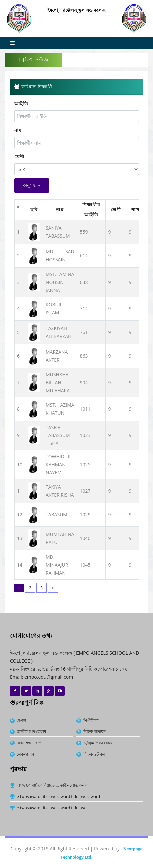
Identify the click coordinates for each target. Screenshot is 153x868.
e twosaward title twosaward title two (52, 808)
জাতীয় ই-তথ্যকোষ (32, 732)
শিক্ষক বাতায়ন (94, 732)
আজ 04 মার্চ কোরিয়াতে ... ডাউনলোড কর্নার (52, 785)
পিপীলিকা (91, 720)
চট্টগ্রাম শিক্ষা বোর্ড (98, 743)
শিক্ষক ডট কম (94, 754)
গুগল (21, 720)
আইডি (21, 104)
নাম (18, 130)
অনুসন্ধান (32, 185)
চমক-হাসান (25, 754)
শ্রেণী (20, 157)
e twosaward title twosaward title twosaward (58, 797)
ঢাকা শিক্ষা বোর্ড (29, 743)
